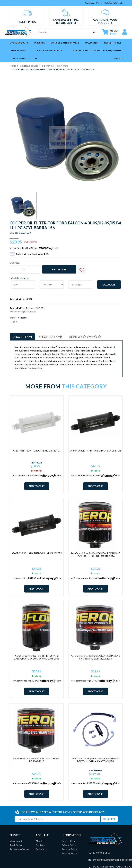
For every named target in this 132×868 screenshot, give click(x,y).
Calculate (109, 285)
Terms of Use (69, 841)
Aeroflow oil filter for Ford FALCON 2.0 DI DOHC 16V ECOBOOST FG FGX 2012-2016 (95, 555)
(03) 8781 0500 (102, 853)
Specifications (51, 337)
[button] (82, 269)
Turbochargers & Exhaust (49, 50)
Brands (118, 58)
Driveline (40, 43)
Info (56, 248)
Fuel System (92, 43)
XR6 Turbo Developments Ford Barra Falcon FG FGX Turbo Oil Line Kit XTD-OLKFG (95, 760)
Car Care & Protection (24, 58)
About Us (41, 841)
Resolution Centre (19, 849)
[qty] (23, 285)
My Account (16, 841)
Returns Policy (69, 849)
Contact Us (42, 849)
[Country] (52, 285)
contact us (92, 3)
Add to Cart (37, 486)
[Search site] (94, 32)
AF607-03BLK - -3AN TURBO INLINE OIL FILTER (37, 553)
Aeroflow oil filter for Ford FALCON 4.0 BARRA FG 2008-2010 (37, 760)
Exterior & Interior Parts (65, 43)
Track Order (16, 845)
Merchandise (18, 50)
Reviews (85, 337)
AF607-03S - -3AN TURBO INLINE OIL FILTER (37, 451)
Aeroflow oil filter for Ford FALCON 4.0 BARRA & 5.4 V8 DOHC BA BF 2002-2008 (95, 657)
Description (22, 337)
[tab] (22, 337)
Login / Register (114, 3)
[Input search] (64, 32)
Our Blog (40, 845)
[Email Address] (57, 819)
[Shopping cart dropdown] (111, 32)
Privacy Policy (69, 845)
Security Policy (69, 853)
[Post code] (80, 285)
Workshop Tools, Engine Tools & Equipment (97, 50)
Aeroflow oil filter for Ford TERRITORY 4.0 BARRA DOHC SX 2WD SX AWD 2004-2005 (37, 657)
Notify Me (59, 269)
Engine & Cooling (19, 43)
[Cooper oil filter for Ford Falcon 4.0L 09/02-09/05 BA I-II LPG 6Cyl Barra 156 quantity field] (25, 269)
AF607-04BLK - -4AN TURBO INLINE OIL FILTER (96, 451)
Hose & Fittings (113, 43)
